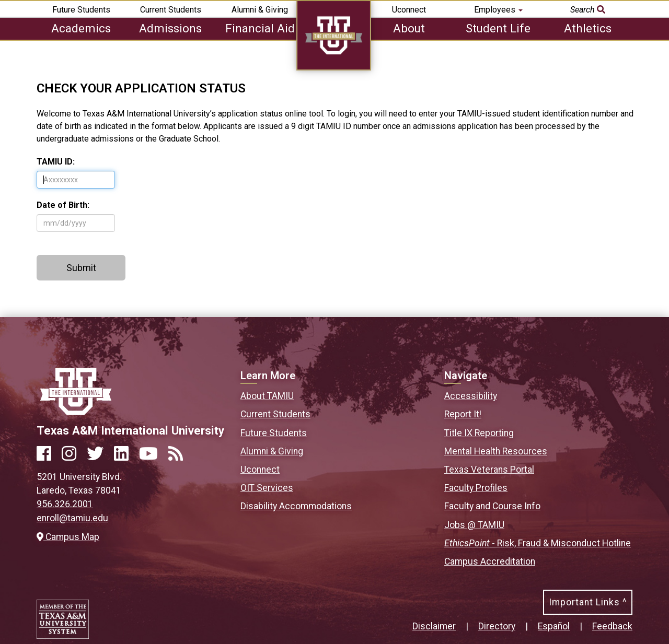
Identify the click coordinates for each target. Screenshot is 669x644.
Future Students (81, 10)
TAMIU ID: (56, 162)
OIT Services (267, 488)
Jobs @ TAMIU (474, 525)
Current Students (171, 10)
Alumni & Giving (260, 10)
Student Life (498, 28)
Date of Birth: (63, 205)
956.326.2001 (65, 504)
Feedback (612, 626)
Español (554, 626)
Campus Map (68, 537)
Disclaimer (434, 626)
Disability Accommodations (296, 506)
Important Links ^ (588, 602)
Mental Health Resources (496, 451)
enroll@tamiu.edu (72, 518)
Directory (497, 626)
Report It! (463, 414)
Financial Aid (260, 28)
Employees (498, 10)
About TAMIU (267, 396)
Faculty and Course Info (492, 506)
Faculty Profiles (476, 488)
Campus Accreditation (490, 561)
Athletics (588, 28)
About (409, 28)
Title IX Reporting (479, 433)
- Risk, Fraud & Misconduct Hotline (538, 543)
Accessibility (471, 396)
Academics (81, 28)
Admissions (170, 28)
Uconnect (409, 10)
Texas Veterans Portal (489, 470)
